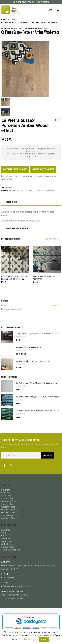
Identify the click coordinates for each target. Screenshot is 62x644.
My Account (7, 541)
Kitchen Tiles (7, 498)
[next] (59, 120)
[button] (59, 10)
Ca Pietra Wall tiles (49, 191)
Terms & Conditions (11, 549)
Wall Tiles (6, 492)
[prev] (55, 120)
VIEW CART (56, 305)
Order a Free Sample (43, 169)
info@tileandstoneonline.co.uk (15, 586)
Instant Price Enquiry (15, 169)
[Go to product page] (7, 336)
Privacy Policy (8, 547)
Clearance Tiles (8, 506)
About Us (6, 530)
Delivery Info (7, 538)
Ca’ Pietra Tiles (8, 518)
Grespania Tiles (8, 512)
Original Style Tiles (10, 509)
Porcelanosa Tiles (9, 515)
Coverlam (6, 489)
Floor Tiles (6, 495)
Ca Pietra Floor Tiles (33, 191)
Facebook (4, 465)
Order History (7, 544)
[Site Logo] (11, 10)
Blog (3, 532)
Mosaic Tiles (7, 504)
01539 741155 (45, 2)
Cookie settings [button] (28, 639)
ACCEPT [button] (44, 639)
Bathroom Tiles (17, 191)
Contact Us (6, 535)
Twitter (11, 465)
